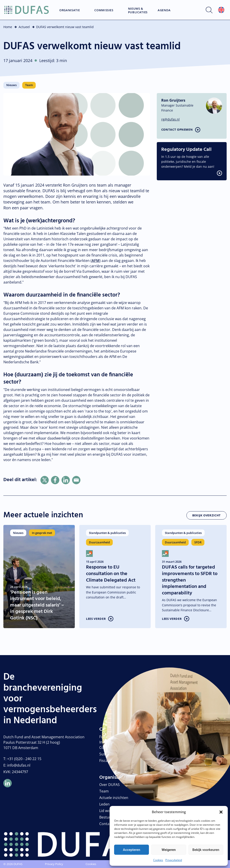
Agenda (164, 10)
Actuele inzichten (114, 798)
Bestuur (106, 817)
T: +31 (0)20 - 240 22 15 (22, 759)
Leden (104, 804)
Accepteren (132, 850)
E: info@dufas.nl (17, 765)
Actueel (24, 27)
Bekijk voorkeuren (206, 850)
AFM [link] (96, 261)
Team (104, 791)
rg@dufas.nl (170, 119)
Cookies (158, 860)
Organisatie (70, 10)
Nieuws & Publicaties (138, 10)
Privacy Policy (54, 864)
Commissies (104, 10)
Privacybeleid (174, 860)
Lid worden (109, 811)
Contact (106, 824)
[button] (221, 812)
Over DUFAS (109, 785)
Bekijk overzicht (207, 515)
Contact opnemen (177, 129)
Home (8, 27)
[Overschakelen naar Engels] (221, 10)
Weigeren (169, 850)
